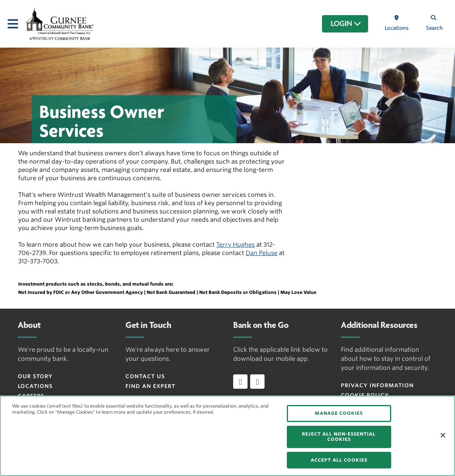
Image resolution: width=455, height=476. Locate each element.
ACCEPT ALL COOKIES (339, 460)
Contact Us (145, 376)
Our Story (35, 376)
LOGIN (346, 24)
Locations (35, 386)
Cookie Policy (365, 395)
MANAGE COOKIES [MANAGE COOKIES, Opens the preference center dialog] (339, 413)
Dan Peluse (262, 253)
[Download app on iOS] (240, 382)
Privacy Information (377, 385)
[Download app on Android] (257, 382)
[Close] (443, 435)
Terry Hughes (235, 245)
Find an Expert (150, 386)
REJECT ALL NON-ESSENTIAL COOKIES (339, 437)
